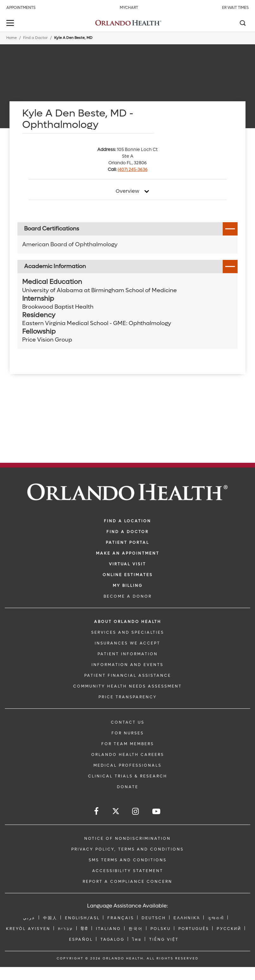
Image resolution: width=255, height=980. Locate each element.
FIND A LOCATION (127, 521)
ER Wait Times (235, 8)
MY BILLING (128, 586)
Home (12, 38)
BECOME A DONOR (128, 596)
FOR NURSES (128, 733)
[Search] (242, 24)
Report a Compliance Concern (127, 882)
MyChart (129, 8)
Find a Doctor (35, 38)
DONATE (128, 787)
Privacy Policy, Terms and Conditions (127, 849)
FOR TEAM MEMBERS (128, 744)
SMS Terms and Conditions (128, 860)
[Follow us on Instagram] (136, 811)
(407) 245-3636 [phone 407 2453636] (133, 170)
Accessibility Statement (128, 871)
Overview (127, 191)
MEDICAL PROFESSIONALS (127, 765)
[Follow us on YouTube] (157, 811)
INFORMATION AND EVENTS (127, 665)
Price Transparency (128, 697)
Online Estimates (128, 575)
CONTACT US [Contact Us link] (128, 722)
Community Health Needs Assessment (127, 686)
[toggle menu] (11, 24)
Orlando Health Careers (128, 755)
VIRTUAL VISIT (127, 564)
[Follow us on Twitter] (116, 812)
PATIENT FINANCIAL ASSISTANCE (128, 675)
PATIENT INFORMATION (128, 654)
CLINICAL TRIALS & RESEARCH (128, 776)
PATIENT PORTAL (127, 543)
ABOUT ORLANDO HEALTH (128, 622)
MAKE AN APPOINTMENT (128, 553)
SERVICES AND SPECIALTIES (128, 632)
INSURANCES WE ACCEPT (127, 643)
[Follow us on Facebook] (97, 811)
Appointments (21, 8)
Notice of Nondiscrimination (127, 839)
